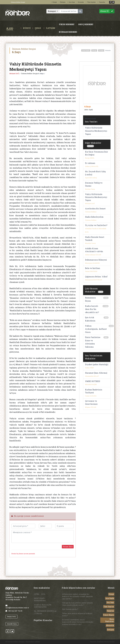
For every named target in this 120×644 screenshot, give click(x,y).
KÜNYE (27, 28)
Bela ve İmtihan (93, 268)
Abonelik (110, 625)
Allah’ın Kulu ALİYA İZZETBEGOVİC (43, 606)
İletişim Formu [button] (12, 617)
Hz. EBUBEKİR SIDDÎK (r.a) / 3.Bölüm (45, 612)
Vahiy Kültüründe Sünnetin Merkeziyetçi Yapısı (96, 131)
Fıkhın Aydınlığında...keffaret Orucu (96, 329)
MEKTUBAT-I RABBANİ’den (40, 599)
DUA (43, 594)
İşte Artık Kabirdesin (90, 319)
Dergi (94, 50)
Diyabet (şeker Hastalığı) (97, 364)
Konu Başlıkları (110, 620)
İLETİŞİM (51, 28)
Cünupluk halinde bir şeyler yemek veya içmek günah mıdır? (78, 604)
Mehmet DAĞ (14, 73)
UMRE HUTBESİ (93, 381)
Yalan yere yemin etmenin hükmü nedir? (77, 614)
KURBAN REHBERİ (68, 32)
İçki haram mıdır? (70, 609)
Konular (80, 2)
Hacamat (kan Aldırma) (96, 373)
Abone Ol (107, 11)
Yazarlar (101, 2)
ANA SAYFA (13, 28)
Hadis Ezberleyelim (94, 217)
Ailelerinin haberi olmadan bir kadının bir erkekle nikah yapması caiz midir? (78, 596)
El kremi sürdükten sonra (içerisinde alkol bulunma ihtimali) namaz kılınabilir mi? (78, 622)
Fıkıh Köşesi (109, 615)
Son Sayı (71, 2)
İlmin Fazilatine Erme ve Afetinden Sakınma (93, 342)
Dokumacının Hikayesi (96, 260)
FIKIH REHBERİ (67, 24)
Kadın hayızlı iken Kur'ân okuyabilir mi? (92, 309)
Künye (54, 2)
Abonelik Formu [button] (12, 624)
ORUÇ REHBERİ (86, 24)
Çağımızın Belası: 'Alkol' (96, 277)
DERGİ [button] (38, 28)
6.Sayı (101, 50)
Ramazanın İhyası (90, 299)
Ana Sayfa (86, 50)
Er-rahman (90, 163)
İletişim (62, 2)
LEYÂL (37, 594)
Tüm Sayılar (91, 2)
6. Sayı (41, 73)
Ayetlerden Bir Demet (95, 209)
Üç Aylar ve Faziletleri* (96, 225)
